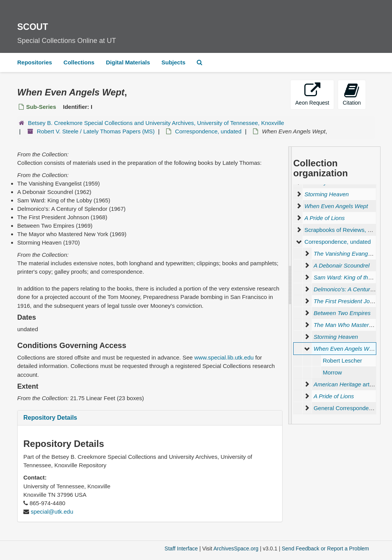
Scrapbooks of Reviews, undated (346, 230)
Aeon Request (312, 94)
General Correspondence (346, 408)
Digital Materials (128, 62)
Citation (352, 94)
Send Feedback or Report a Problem (325, 549)
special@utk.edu (52, 512)
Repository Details (50, 418)
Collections (79, 62)
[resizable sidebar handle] (290, 285)
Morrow (332, 372)
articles (347, 384)
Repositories (35, 62)
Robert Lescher (342, 360)
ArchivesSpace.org (236, 549)
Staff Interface (181, 549)
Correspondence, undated (208, 131)
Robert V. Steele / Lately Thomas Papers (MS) (96, 131)
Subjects (174, 62)
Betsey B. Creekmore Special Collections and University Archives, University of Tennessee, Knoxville (156, 123)
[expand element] (299, 194)
